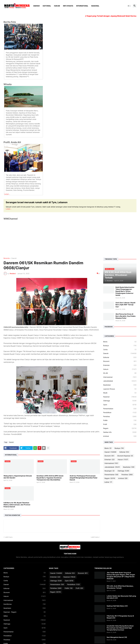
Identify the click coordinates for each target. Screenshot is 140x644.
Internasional (120, 377)
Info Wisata (68, 6)
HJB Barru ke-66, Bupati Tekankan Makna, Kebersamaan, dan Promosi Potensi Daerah (17, 505)
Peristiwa (120, 416)
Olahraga (120, 401)
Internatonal (82, 6)
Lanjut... (7, 194)
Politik (120, 420)
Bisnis (120, 342)
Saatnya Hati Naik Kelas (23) (117, 606)
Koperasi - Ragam (25, 612)
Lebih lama (95, 537)
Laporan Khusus (120, 389)
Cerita (120, 350)
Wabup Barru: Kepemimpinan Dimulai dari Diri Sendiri (18, 477)
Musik (120, 393)
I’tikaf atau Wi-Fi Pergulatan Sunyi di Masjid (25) (120, 617)
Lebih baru (9, 537)
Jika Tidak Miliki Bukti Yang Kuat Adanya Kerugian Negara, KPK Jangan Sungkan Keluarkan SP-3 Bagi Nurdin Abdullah (121, 576)
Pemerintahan (120, 409)
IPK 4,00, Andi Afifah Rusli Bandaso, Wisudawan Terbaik (120, 587)
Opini (120, 405)
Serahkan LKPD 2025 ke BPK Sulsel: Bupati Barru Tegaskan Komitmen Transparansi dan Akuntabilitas (50, 478)
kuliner (108, 482)
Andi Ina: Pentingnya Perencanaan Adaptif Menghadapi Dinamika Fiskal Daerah (83, 478)
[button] (129, 6)
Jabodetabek (120, 381)
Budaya (120, 346)
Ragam (120, 428)
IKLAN (120, 373)
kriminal (120, 436)
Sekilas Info (120, 432)
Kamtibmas (25, 604)
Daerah (36, 6)
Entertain (120, 365)
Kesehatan (120, 385)
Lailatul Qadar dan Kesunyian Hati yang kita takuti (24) (121, 597)
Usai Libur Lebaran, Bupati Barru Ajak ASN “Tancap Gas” (125, 305)
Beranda (7, 258)
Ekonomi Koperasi (125, 456)
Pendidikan (120, 413)
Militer (25, 616)
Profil (120, 424)
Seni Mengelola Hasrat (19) (117, 637)
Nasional (95, 6)
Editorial (47, 6)
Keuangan (109, 471)
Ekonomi (120, 361)
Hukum (57, 6)
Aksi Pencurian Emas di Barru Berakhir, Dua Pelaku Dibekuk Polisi (126, 316)
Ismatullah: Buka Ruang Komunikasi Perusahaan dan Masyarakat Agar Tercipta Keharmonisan (120, 628)
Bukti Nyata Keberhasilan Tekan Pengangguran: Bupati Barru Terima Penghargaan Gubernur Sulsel (125, 291)
